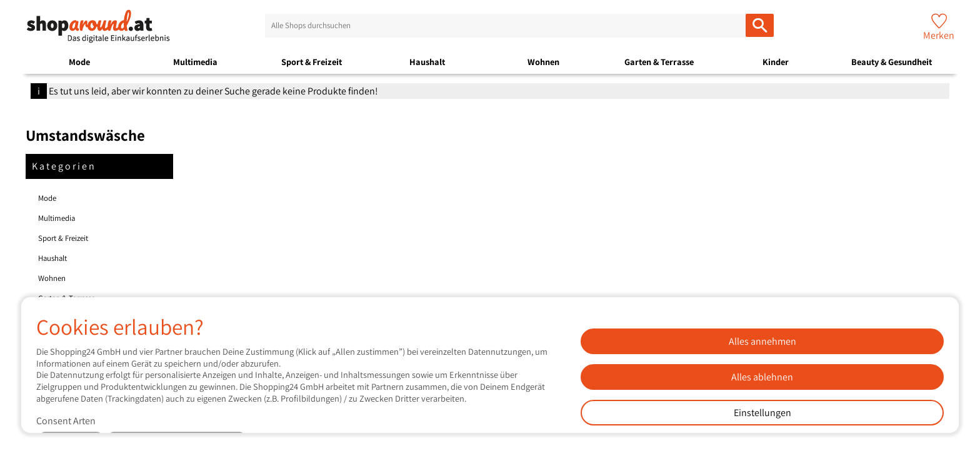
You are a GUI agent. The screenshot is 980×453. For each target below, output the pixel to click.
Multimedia (195, 62)
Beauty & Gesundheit (892, 62)
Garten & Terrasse (659, 62)
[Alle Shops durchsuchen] (760, 25)
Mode (79, 62)
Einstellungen (762, 413)
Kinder (776, 62)
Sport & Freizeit (312, 62)
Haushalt (427, 62)
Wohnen (543, 62)
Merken (939, 35)
